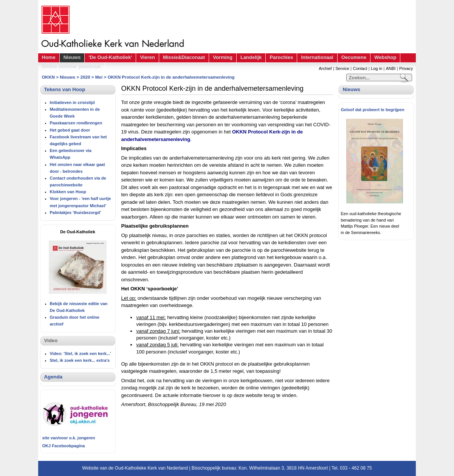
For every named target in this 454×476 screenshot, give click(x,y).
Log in (377, 68)
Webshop (385, 57)
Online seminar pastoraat (71, 66)
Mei (99, 77)
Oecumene (354, 57)
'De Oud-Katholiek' (110, 57)
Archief (325, 68)
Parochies (281, 57)
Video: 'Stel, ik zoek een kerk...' (81, 354)
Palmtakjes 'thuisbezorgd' (75, 212)
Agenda (53, 377)
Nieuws (72, 57)
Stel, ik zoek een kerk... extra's (80, 360)
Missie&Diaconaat (184, 57)
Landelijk (251, 57)
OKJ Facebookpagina (64, 446)
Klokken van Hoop (68, 192)
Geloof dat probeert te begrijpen (372, 110)
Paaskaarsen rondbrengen (76, 123)
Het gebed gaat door (70, 130)
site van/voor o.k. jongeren (69, 438)
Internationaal (317, 57)
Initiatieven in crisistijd (72, 102)
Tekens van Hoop (65, 89)
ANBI (391, 68)
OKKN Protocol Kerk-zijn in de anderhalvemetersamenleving (171, 77)
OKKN (48, 77)
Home (49, 57)
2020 (85, 77)
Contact (360, 68)
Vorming (223, 57)
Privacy (406, 68)
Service (342, 68)
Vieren (147, 57)
